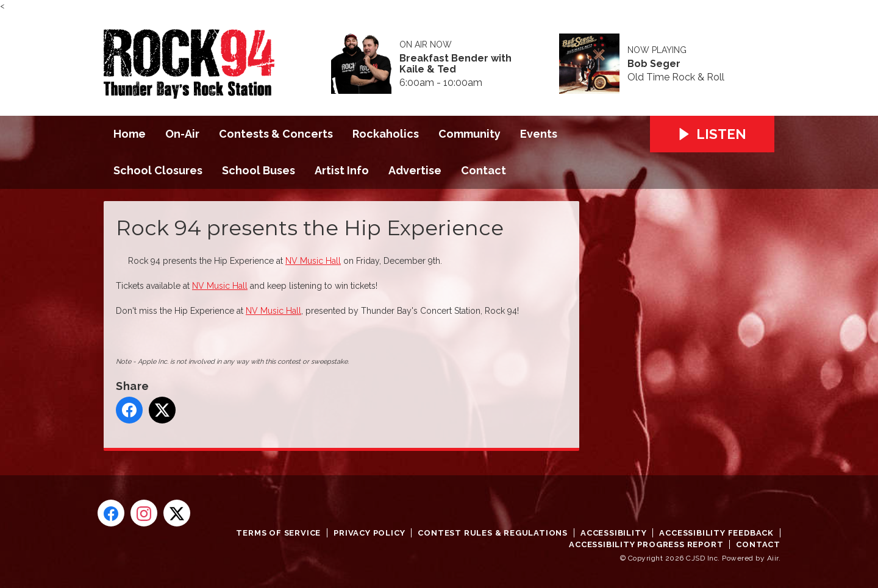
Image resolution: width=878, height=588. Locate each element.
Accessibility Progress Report (646, 544)
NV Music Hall (313, 261)
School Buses (259, 170)
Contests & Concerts (276, 134)
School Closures (158, 170)
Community (469, 134)
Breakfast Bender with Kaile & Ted (455, 64)
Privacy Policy (369, 533)
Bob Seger (654, 64)
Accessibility (613, 533)
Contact (484, 170)
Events (539, 134)
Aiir (773, 558)
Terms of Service (278, 533)
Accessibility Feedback (716, 533)
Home (130, 134)
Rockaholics (386, 134)
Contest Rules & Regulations (493, 533)
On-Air (182, 134)
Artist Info (342, 170)
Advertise (415, 170)
